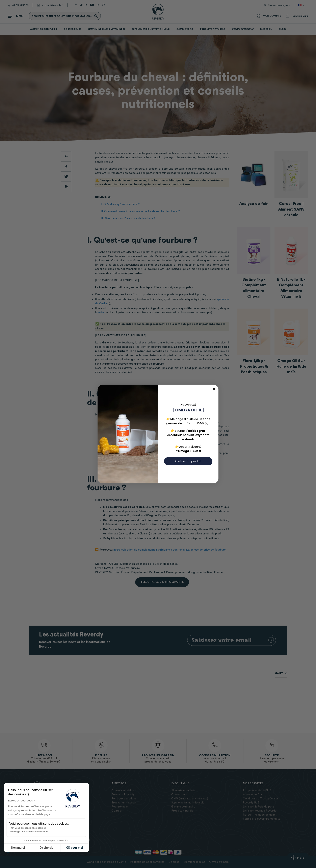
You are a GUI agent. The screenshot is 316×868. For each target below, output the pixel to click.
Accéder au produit (188, 461)
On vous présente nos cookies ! (29, 828)
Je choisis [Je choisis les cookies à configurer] (46, 848)
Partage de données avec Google (30, 831)
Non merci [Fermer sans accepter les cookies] (18, 848)
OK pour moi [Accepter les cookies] (75, 848)
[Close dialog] (214, 389)
